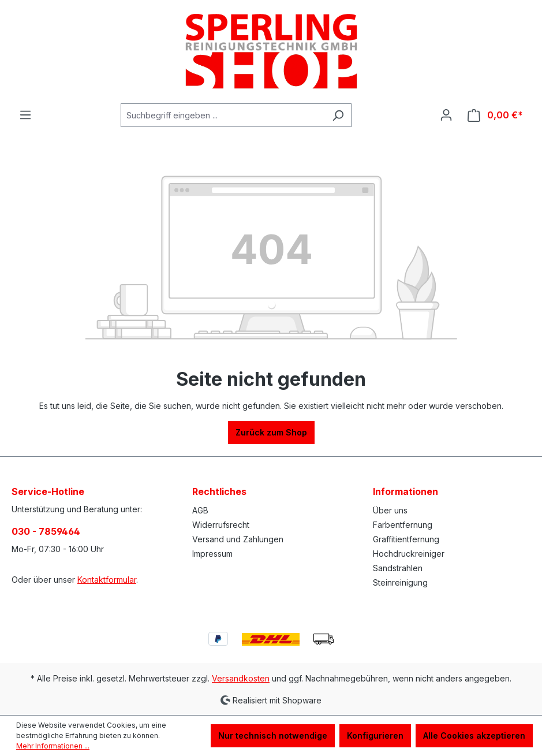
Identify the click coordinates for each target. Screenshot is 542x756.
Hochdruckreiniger (409, 554)
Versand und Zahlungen (238, 539)
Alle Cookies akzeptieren (474, 735)
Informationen (405, 491)
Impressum (212, 554)
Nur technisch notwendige (273, 735)
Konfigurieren (375, 735)
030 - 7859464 (46, 531)
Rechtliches (219, 491)
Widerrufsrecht (221, 525)
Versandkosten (241, 678)
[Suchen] (338, 115)
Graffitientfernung (406, 539)
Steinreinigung (400, 582)
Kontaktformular (107, 580)
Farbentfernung (403, 525)
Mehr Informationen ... (53, 746)
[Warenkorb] (495, 115)
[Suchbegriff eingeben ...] (223, 115)
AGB (200, 510)
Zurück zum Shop (271, 432)
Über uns (390, 510)
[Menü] (25, 115)
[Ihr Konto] (446, 115)
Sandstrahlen (398, 568)
